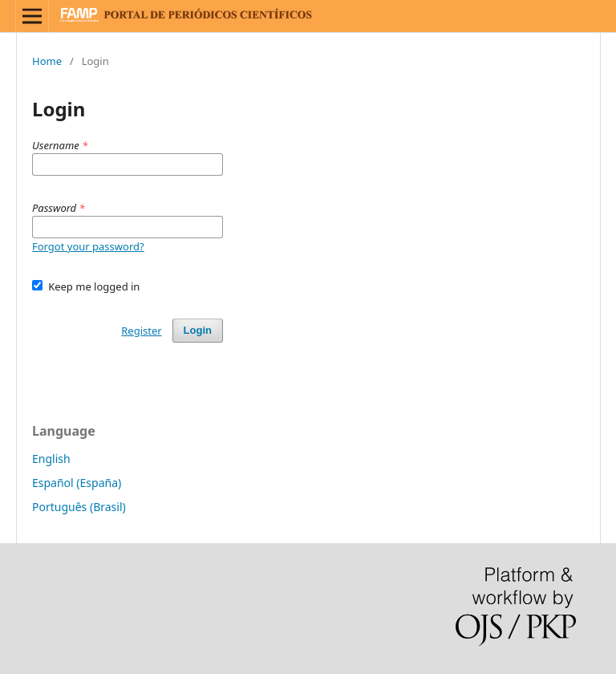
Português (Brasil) (79, 507)
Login (198, 330)
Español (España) (77, 483)
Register (141, 331)
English (51, 459)
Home (47, 61)
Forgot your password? (88, 246)
